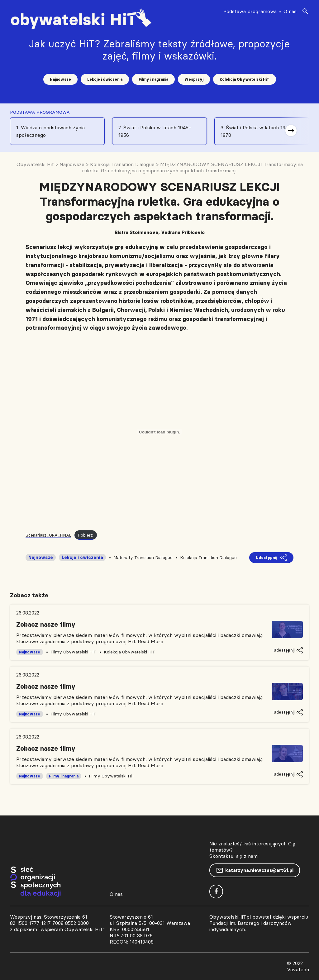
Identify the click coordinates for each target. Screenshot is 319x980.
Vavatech (298, 969)
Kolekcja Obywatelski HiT (245, 79)
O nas (290, 11)
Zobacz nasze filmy (46, 624)
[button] (291, 131)
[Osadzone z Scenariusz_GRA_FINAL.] (159, 432)
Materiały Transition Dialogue (143, 557)
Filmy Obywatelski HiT (73, 652)
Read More (150, 641)
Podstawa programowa (250, 11)
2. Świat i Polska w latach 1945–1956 (155, 131)
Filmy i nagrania (153, 79)
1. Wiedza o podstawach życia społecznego (50, 131)
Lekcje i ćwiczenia (105, 79)
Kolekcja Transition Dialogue (208, 557)
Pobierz (86, 535)
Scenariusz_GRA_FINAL (48, 535)
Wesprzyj (194, 79)
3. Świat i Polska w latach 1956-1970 (257, 131)
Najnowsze (60, 79)
